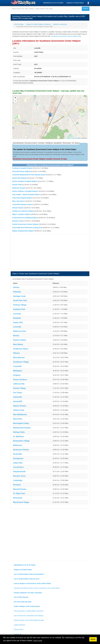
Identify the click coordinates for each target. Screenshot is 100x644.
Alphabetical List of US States (53, 3)
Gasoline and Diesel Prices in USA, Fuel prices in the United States (37, 588)
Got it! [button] (93, 639)
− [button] (15, 101)
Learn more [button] (38, 641)
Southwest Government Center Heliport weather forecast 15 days (40, 159)
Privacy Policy (19, 629)
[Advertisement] (50, 252)
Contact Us (18, 634)
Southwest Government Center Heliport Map (66, 36)
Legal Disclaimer (19, 625)
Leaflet (68, 138)
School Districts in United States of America (29, 611)
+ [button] (15, 98)
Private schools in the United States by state (29, 620)
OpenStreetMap (76, 138)
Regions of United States (75, 3)
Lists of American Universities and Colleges (29, 616)
